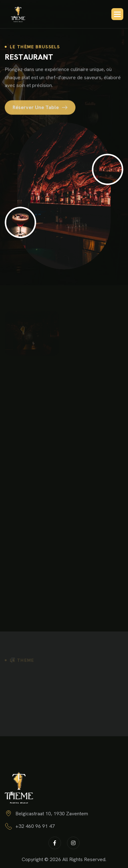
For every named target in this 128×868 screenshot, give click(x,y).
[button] (117, 14)
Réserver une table (36, 109)
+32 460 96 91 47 (35, 826)
